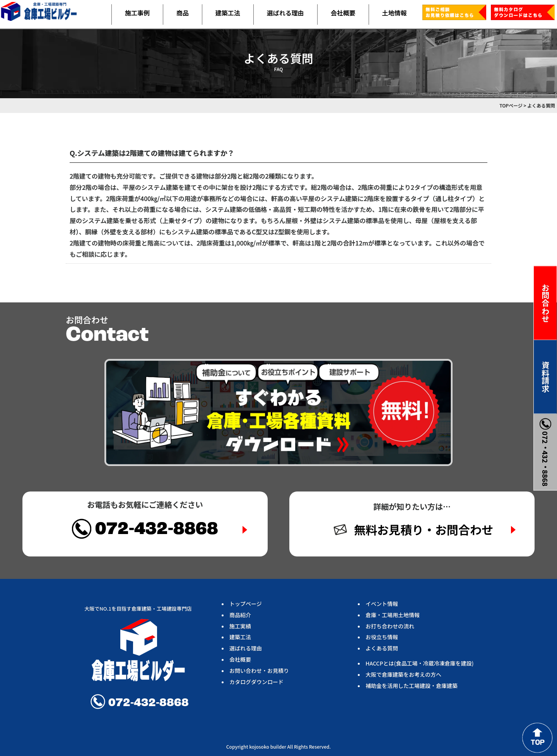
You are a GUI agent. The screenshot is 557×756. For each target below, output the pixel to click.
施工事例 (137, 13)
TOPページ (511, 105)
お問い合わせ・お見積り (259, 671)
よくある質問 (382, 648)
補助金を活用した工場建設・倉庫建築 (412, 686)
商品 (183, 13)
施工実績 (240, 626)
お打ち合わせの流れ (390, 626)
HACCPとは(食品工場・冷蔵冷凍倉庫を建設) (419, 663)
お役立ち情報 (382, 637)
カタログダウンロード (256, 682)
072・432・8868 (545, 452)
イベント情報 (382, 604)
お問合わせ (546, 303)
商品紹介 (240, 615)
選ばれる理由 (285, 13)
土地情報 (395, 13)
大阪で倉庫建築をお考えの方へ (403, 674)
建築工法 (228, 13)
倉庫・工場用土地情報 (393, 615)
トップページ (246, 604)
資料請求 (546, 377)
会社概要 (343, 13)
